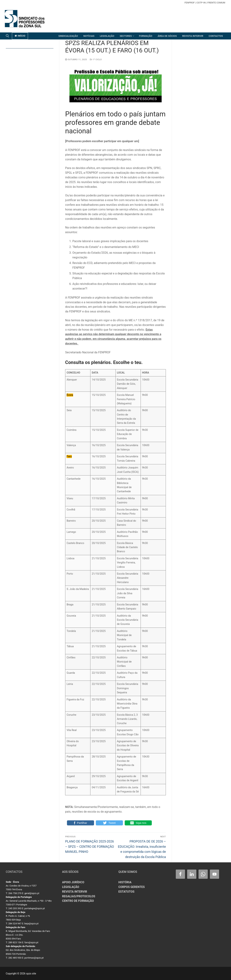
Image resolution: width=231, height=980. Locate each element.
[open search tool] (7, 36)
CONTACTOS (14, 872)
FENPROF (189, 3)
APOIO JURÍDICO (73, 882)
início (20, 36)
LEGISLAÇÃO (71, 887)
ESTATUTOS (126, 892)
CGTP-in (201, 3)
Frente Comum (216, 3)
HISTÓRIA (125, 882)
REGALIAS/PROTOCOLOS (79, 896)
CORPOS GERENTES (132, 887)
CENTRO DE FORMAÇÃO (78, 901)
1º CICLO (96, 59)
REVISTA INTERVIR (75, 892)
